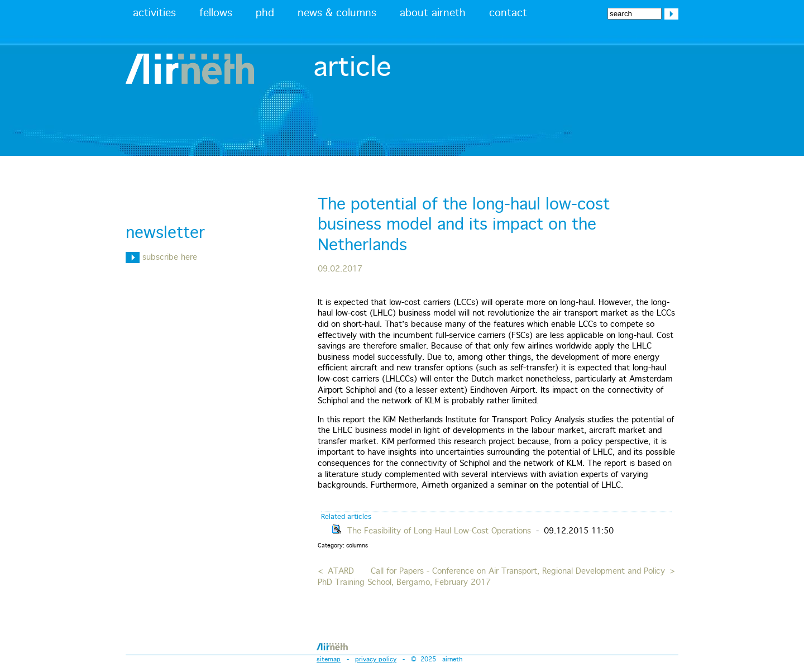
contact (508, 13)
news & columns (337, 13)
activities (154, 13)
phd (265, 13)
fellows (216, 13)
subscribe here (161, 258)
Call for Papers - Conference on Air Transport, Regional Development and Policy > (523, 571)
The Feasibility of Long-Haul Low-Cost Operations (439, 531)
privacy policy (376, 659)
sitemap (329, 659)
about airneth (433, 13)
